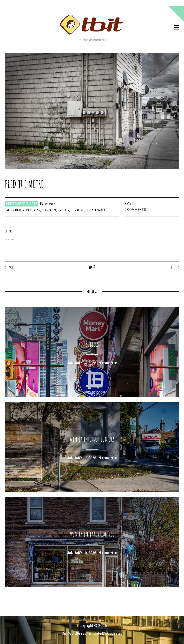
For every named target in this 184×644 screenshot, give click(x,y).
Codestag (116, 634)
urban (95, 210)
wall (106, 210)
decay (36, 210)
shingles (50, 210)
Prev (11, 267)
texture (80, 210)
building (22, 210)
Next (173, 267)
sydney (50, 204)
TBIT (133, 204)
